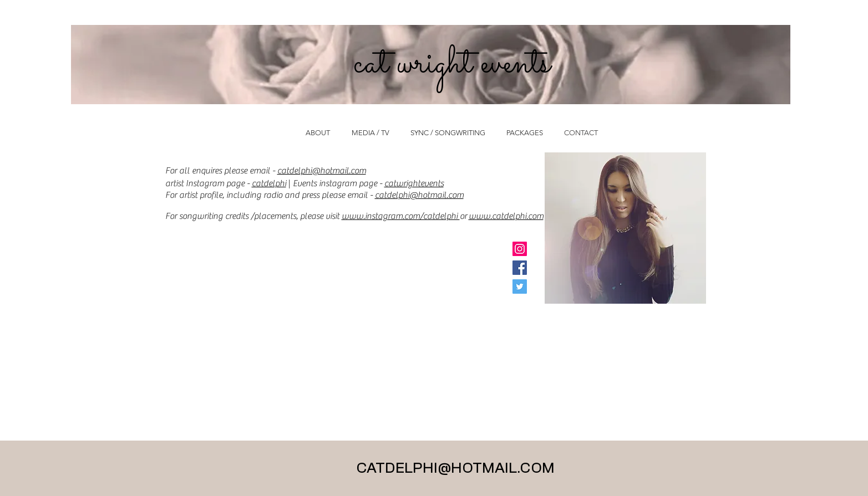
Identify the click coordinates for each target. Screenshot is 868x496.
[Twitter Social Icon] (520, 287)
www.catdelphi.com (506, 216)
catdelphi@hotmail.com (322, 171)
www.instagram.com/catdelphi (401, 216)
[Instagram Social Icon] (520, 249)
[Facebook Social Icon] (520, 268)
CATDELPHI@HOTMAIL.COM (455, 468)
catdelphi (269, 183)
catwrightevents (414, 183)
